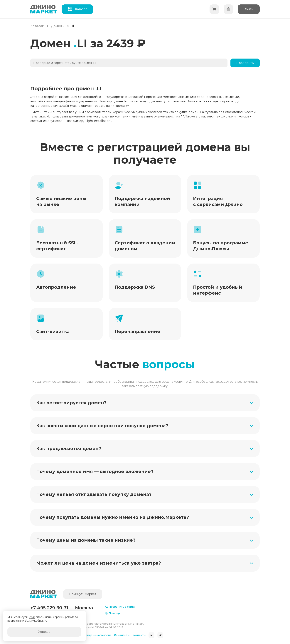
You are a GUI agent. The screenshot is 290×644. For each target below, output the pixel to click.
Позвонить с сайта (120, 607)
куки (32, 617)
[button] (145, 403)
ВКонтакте (151, 635)
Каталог (37, 26)
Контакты (139, 635)
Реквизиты (122, 635)
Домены (58, 26)
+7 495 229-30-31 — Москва (62, 608)
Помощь (113, 613)
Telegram (160, 635)
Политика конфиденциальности (88, 635)
